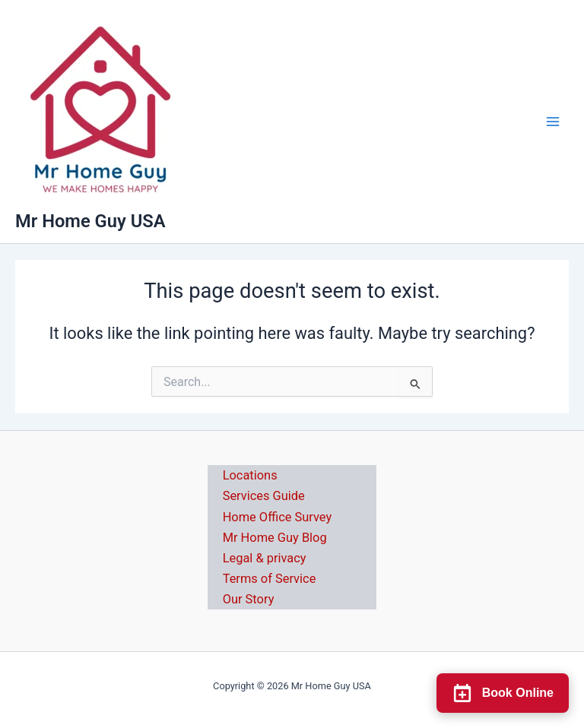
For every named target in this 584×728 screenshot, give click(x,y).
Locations (250, 475)
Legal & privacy (265, 558)
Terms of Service (270, 579)
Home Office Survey (278, 517)
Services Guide (264, 496)
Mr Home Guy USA (90, 221)
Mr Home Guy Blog (275, 538)
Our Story (249, 599)
